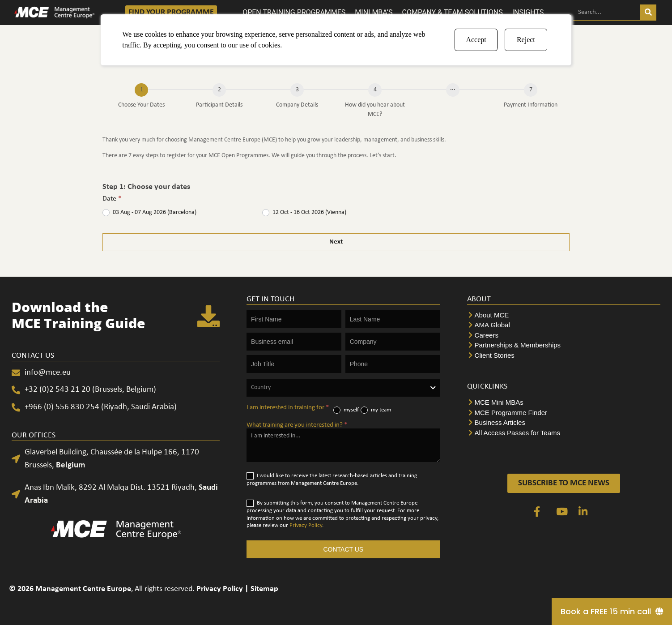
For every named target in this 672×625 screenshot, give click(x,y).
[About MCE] (564, 315)
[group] (336, 103)
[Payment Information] (531, 90)
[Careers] (564, 336)
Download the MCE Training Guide (79, 315)
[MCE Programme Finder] (564, 413)
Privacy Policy (306, 525)
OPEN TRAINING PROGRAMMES (294, 12)
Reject (526, 40)
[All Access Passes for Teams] (564, 433)
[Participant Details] (219, 90)
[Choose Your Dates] (141, 90)
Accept (476, 40)
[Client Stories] (564, 356)
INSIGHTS (528, 12)
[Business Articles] (564, 423)
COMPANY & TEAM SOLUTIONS (453, 12)
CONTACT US (343, 549)
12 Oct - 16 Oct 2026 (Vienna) (304, 213)
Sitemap (264, 589)
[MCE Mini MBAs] (564, 403)
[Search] (648, 12)
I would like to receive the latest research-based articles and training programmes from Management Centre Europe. (332, 479)
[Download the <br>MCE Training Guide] (208, 317)
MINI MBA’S (374, 12)
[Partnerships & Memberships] (564, 345)
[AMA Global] (564, 325)
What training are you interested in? (297, 425)
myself (346, 410)
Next (336, 242)
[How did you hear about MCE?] (375, 90)
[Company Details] (297, 90)
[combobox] (343, 388)
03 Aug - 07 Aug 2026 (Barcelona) (149, 213)
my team (376, 410)
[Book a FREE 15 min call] (612, 612)
